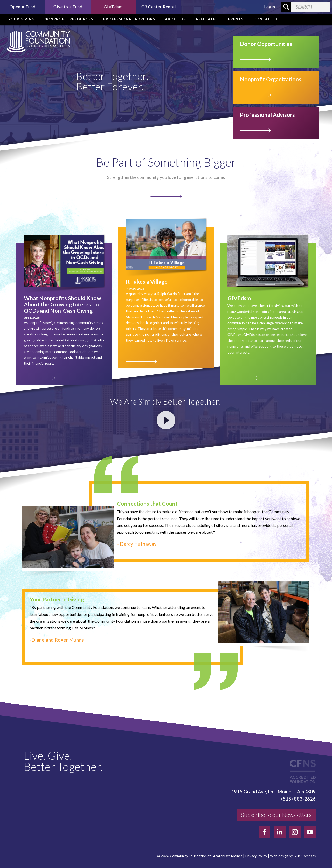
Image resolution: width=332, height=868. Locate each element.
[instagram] (295, 832)
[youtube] (310, 832)
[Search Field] (310, 7)
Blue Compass (305, 856)
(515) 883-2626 (298, 799)
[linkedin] (280, 832)
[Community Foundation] (37, 42)
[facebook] (264, 832)
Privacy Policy (256, 856)
